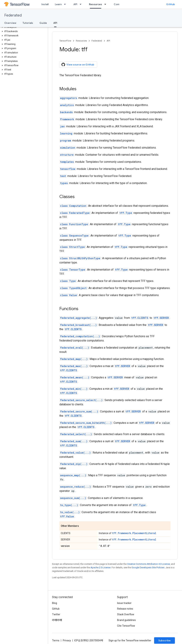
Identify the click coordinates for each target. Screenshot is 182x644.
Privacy (67, 640)
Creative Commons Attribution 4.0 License (148, 564)
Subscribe (164, 640)
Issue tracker (124, 603)
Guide (43, 23)
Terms (56, 640)
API (75, 4)
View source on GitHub (78, 65)
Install (45, 4)
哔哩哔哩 (57, 620)
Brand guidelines (126, 620)
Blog (55, 603)
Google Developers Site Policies (148, 567)
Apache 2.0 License (101, 567)
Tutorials (28, 23)
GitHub (171, 4)
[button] (23, 27)
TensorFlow (65, 41)
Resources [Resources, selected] (96, 4)
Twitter (56, 614)
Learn (58, 4)
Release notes (125, 609)
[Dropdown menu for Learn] (66, 4)
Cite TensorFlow (126, 626)
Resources (81, 41)
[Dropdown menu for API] (82, 4)
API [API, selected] (55, 23)
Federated (13, 15)
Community (121, 4)
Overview (10, 23)
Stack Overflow (126, 614)
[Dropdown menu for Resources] (106, 4)
